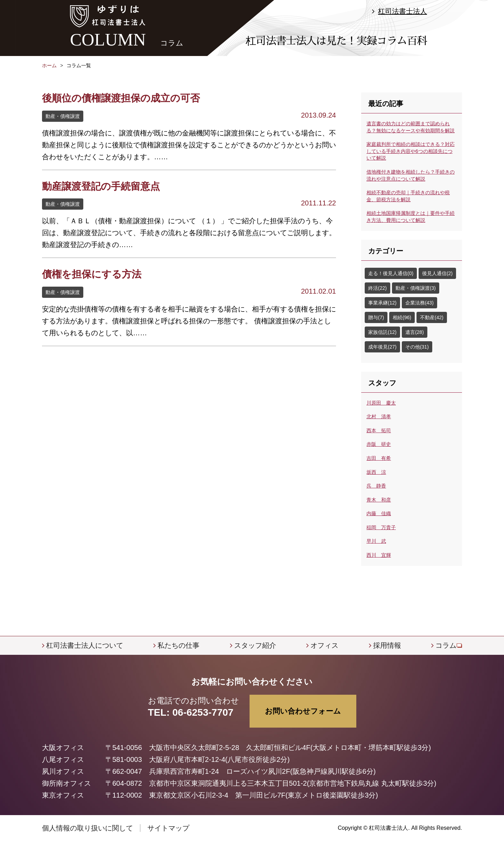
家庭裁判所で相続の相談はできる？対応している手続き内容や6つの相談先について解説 (411, 151)
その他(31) (417, 347)
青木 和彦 (379, 500)
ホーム (49, 65)
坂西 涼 (376, 472)
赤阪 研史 (379, 444)
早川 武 (376, 541)
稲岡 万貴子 (381, 527)
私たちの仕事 (178, 645)
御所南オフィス (66, 783)
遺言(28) (415, 332)
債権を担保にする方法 (92, 274)
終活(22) (377, 288)
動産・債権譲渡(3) (416, 288)
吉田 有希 (379, 458)
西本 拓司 (379, 430)
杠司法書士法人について (85, 645)
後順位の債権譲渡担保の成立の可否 (121, 98)
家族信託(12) (382, 332)
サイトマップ (168, 828)
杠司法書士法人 (402, 11)
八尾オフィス (63, 759)
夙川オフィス (63, 771)
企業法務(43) (419, 303)
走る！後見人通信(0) (391, 273)
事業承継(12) (382, 303)
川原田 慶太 (381, 403)
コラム (446, 645)
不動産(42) (432, 317)
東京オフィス (63, 795)
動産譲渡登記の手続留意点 (101, 186)
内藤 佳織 (379, 513)
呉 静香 (376, 486)
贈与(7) (376, 317)
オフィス (324, 645)
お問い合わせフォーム (303, 711)
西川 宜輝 (379, 555)
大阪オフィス (63, 748)
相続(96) (402, 317)
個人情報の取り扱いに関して (87, 828)
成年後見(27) (382, 347)
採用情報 (387, 645)
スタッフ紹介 (255, 645)
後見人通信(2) (437, 273)
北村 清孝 (379, 416)
